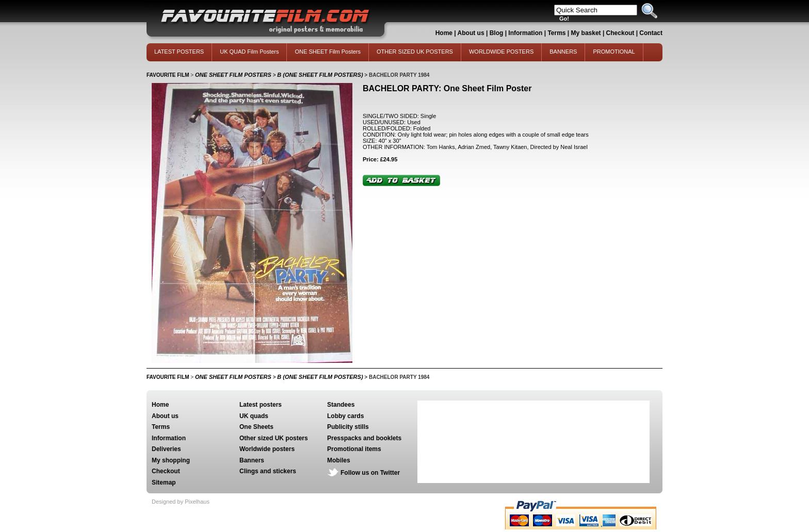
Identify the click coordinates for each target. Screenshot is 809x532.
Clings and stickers (268, 471)
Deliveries (166, 449)
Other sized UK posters (274, 438)
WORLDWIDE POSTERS (501, 52)
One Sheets (256, 427)
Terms (556, 33)
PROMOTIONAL (614, 52)
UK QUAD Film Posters (249, 52)
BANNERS (563, 52)
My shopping (171, 460)
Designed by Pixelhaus (181, 502)
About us (471, 33)
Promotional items (354, 449)
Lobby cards (345, 416)
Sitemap (164, 483)
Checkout (621, 33)
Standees (341, 405)
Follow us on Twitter (370, 473)
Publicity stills (348, 427)
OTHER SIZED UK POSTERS (415, 52)
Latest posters (261, 405)
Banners (252, 460)
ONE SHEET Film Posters (328, 52)
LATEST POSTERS (179, 52)
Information (525, 33)
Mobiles (339, 460)
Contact (651, 33)
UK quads (254, 416)
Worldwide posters (267, 449)
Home (444, 33)
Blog (497, 33)
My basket (586, 33)
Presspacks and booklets (364, 438)
